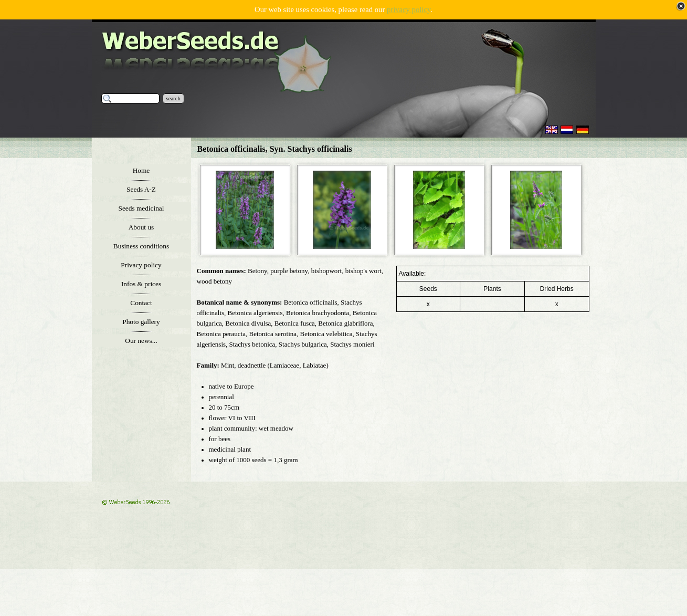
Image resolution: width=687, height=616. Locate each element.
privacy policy (409, 9)
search (173, 98)
